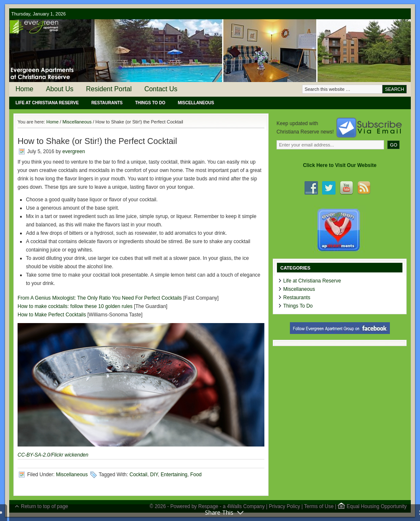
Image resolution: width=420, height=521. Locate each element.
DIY (154, 475)
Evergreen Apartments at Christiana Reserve (210, 51)
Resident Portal (109, 89)
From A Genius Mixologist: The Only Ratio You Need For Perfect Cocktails (100, 298)
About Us (60, 89)
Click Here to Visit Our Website (340, 165)
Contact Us (161, 89)
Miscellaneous (196, 103)
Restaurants (107, 103)
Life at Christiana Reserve (47, 103)
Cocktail (138, 475)
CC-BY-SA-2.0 (34, 455)
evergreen (74, 151)
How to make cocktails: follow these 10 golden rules (75, 306)
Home (24, 89)
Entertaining (174, 475)
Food (196, 475)
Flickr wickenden (70, 455)
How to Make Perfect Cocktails (52, 315)
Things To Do (150, 103)
